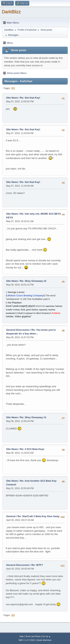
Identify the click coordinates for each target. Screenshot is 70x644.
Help (21, 636)
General (11, 516)
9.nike (29, 306)
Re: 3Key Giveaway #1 (33, 417)
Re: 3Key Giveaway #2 (33, 281)
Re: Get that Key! (30, 98)
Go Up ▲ (46, 636)
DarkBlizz (11, 12)
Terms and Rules (33, 636)
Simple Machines (44, 640)
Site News (12, 98)
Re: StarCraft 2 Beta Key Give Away (38, 516)
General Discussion (18, 330)
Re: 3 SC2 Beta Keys (32, 449)
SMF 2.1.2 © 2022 (27, 640)
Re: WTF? (37, 565)
